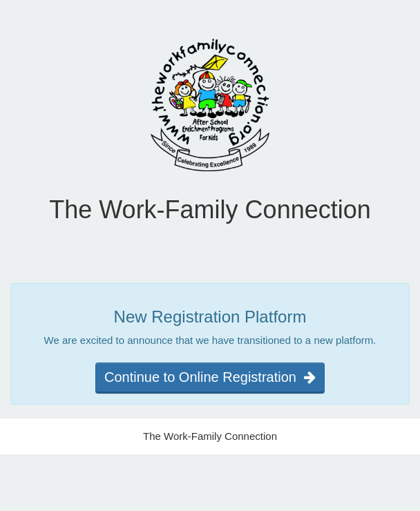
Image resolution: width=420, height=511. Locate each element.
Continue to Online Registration (210, 377)
